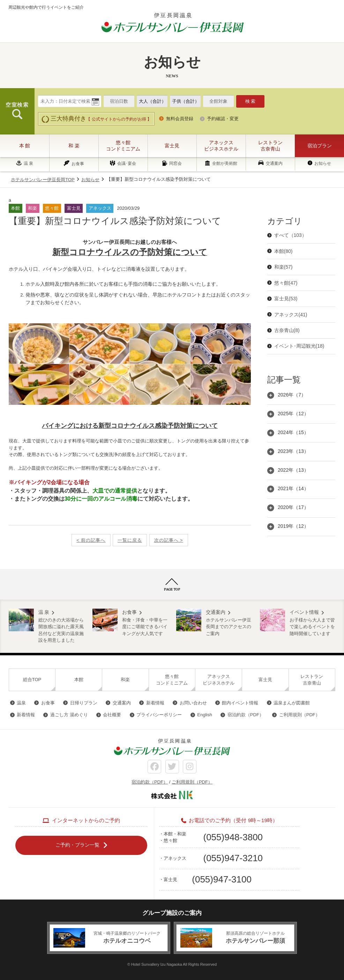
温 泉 (28, 163)
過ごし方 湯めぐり (69, 715)
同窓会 (175, 164)
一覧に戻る (130, 540)
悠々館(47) (286, 283)
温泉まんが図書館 (292, 703)
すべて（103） (290, 235)
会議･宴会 (127, 164)
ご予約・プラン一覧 (77, 845)
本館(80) (283, 251)
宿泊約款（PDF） (246, 715)
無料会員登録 (180, 119)
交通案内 (274, 163)
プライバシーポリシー (159, 715)
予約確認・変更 (223, 119)
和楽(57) (283, 267)
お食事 (78, 164)
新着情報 (155, 703)
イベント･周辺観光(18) (299, 346)
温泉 (21, 703)
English (205, 715)
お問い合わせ (193, 703)
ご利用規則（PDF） (300, 715)
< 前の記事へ (91, 540)
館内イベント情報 (240, 703)
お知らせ (323, 163)
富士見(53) (286, 299)
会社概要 (112, 715)
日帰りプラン (84, 703)
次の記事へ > (169, 540)
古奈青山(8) (287, 330)
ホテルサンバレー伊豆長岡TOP (43, 180)
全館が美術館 (225, 164)
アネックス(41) (291, 315)
